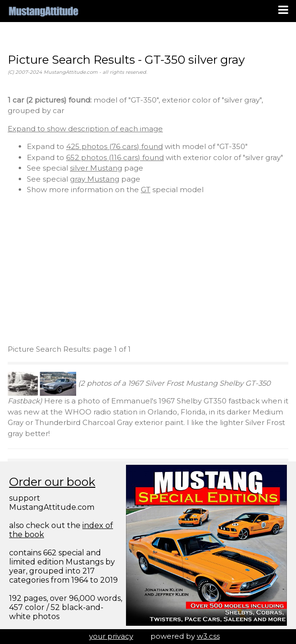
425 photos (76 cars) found (114, 146)
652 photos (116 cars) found (115, 157)
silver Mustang (96, 168)
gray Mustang (95, 179)
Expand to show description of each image (85, 129)
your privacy (111, 636)
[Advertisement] (148, 270)
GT (146, 190)
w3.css (208, 636)
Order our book (52, 482)
